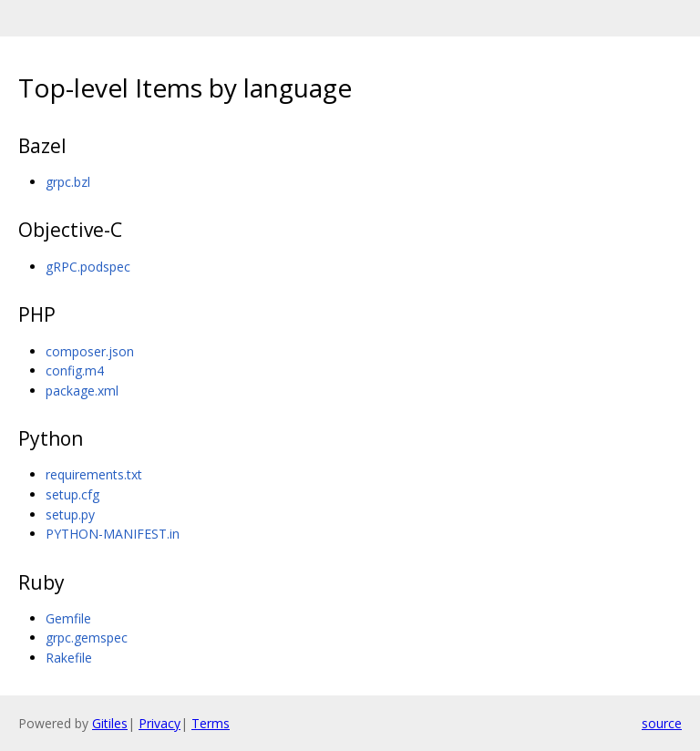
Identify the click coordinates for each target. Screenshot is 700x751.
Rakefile (69, 658)
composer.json (90, 351)
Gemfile (68, 618)
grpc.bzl (68, 182)
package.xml (82, 391)
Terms (211, 723)
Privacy (160, 723)
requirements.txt (94, 474)
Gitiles (110, 723)
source (662, 723)
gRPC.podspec (88, 267)
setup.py (70, 514)
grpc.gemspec (87, 638)
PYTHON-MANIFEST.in (113, 534)
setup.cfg (72, 494)
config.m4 (75, 370)
